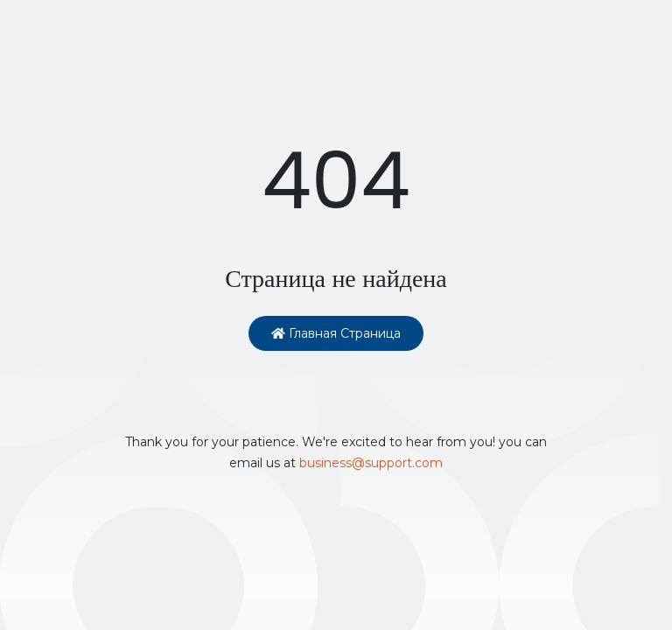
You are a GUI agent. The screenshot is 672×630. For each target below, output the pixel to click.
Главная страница (336, 333)
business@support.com (371, 463)
